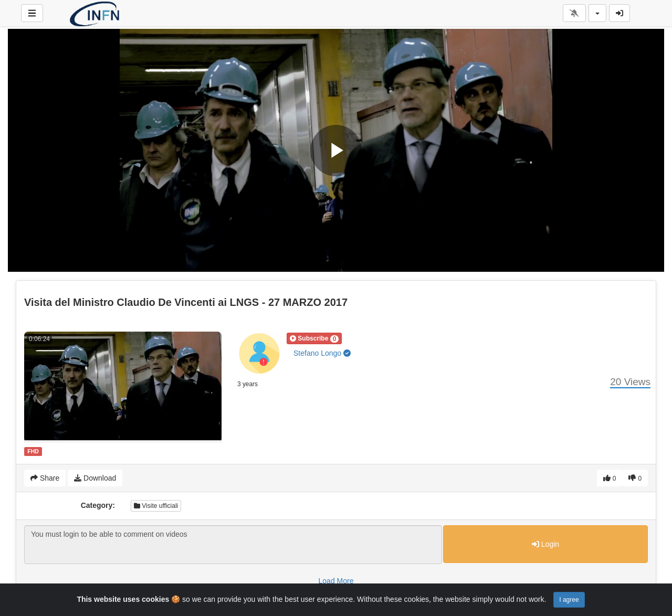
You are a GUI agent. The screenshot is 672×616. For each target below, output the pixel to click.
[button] (314, 338)
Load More (336, 581)
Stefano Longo (322, 353)
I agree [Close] (569, 600)
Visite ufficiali (156, 506)
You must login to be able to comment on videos (233, 545)
